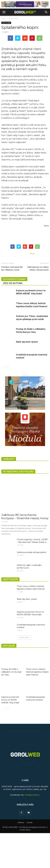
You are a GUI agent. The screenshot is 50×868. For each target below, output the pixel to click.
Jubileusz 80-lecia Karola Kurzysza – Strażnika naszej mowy (25, 551)
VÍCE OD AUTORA (13, 318)
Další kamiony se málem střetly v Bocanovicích (38, 303)
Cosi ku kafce (13, 19)
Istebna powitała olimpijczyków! (32, 587)
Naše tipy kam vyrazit (27, 377)
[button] (46, 12)
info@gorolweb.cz (32, 830)
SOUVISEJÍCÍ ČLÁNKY (14, 314)
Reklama (21, 857)
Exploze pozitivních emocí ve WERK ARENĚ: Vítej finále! (10, 735)
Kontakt (30, 857)
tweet (32, 289)
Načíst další (25, 672)
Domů (4, 19)
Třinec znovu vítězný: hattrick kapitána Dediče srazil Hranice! (37, 707)
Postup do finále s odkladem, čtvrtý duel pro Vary (11, 707)
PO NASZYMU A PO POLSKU (18, 507)
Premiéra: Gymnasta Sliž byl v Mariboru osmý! (12, 303)
